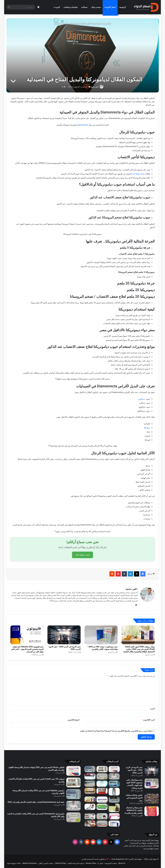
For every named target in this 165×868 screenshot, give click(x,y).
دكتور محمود (95, 87)
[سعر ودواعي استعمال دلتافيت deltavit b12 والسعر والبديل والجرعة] (152, 811)
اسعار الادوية (111, 7)
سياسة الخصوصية (111, 863)
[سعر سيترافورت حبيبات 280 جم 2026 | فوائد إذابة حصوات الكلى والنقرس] (101, 635)
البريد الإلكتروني (148, 720)
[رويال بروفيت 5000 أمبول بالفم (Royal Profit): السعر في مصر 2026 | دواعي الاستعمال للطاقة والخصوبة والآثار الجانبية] (138, 635)
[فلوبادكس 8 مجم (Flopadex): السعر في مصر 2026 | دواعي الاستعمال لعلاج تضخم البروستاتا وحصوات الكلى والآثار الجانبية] (90, 784)
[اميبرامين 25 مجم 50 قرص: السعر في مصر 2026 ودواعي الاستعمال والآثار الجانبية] (114, 784)
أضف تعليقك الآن (82, 555)
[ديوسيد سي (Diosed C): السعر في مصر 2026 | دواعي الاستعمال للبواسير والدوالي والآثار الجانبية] (102, 791)
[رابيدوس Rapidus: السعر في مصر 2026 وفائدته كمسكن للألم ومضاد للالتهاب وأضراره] (90, 769)
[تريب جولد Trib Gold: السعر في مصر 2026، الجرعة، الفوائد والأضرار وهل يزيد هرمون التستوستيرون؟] (114, 800)
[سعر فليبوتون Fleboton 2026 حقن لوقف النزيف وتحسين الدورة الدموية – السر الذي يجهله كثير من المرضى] (27, 635)
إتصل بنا (100, 863)
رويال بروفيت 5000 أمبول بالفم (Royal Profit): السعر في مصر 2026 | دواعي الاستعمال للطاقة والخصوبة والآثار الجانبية (139, 649)
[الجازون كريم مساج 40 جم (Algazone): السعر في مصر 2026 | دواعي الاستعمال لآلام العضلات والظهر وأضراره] (102, 807)
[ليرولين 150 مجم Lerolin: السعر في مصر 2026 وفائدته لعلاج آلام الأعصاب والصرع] (102, 769)
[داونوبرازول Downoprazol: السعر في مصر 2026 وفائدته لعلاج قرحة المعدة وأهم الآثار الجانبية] (102, 776)
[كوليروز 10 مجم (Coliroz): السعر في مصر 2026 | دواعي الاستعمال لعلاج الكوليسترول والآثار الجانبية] (114, 816)
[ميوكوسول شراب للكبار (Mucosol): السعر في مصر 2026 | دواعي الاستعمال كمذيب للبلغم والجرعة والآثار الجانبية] (102, 784)
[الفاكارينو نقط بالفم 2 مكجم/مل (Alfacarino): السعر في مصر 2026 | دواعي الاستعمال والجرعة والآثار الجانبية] (114, 808)
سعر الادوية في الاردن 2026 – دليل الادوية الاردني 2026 (134, 770)
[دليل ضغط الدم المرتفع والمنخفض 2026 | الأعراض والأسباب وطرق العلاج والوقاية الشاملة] (90, 824)
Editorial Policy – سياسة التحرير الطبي (52, 863)
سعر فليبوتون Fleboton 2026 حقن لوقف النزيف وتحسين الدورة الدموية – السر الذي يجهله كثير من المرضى (27, 649)
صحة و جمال (96, 7)
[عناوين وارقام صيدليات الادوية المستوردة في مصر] (152, 799)
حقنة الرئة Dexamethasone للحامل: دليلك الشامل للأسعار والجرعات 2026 (36, 802)
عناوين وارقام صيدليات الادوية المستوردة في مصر (134, 798)
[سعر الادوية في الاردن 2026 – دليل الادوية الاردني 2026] (64, 635)
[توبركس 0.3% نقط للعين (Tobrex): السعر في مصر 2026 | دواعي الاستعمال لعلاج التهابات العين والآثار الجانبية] (114, 792)
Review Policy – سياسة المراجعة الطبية (82, 863)
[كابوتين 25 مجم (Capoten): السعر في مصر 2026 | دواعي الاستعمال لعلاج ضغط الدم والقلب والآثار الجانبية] (90, 791)
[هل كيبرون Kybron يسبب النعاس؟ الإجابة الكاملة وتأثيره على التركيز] (102, 816)
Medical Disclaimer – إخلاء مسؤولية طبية (22, 863)
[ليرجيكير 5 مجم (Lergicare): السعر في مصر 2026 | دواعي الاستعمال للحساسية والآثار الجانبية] (90, 807)
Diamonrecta (82, 125)
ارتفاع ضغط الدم (139, 174)
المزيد (57, 7)
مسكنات (84, 7)
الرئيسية (123, 7)
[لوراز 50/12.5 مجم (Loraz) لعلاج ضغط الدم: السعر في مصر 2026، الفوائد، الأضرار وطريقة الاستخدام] (90, 776)
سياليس (142, 399)
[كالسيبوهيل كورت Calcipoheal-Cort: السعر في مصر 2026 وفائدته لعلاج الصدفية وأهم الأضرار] (102, 824)
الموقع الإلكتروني (74, 720)
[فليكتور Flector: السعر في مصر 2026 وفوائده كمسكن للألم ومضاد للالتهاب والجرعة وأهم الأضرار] (114, 769)
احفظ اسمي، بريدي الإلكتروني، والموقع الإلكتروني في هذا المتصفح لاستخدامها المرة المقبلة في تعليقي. (116, 731)
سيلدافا (147, 428)
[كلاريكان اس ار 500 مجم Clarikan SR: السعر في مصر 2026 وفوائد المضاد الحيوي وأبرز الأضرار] (114, 824)
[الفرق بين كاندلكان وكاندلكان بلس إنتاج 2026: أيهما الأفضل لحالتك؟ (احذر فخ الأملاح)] (102, 800)
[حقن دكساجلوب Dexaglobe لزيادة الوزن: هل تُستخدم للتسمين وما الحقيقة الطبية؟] (90, 816)
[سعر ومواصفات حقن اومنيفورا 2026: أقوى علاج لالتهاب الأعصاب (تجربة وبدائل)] (152, 783)
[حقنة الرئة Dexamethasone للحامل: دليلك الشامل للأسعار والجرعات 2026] (114, 776)
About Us (122, 863)
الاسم (152, 709)
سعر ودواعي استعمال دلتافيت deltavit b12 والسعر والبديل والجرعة (133, 810)
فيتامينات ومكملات (71, 7)
